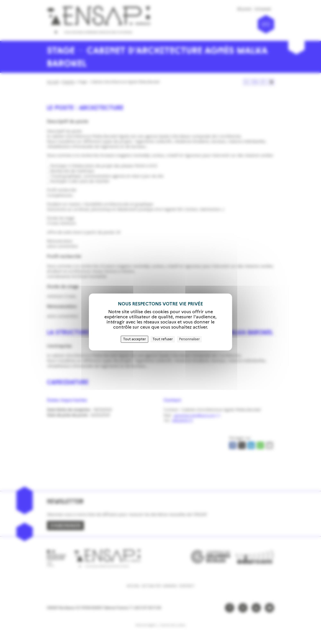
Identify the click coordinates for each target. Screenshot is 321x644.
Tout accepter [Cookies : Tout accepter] (135, 339)
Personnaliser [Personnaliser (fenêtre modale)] (189, 339)
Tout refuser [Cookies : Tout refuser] (163, 339)
